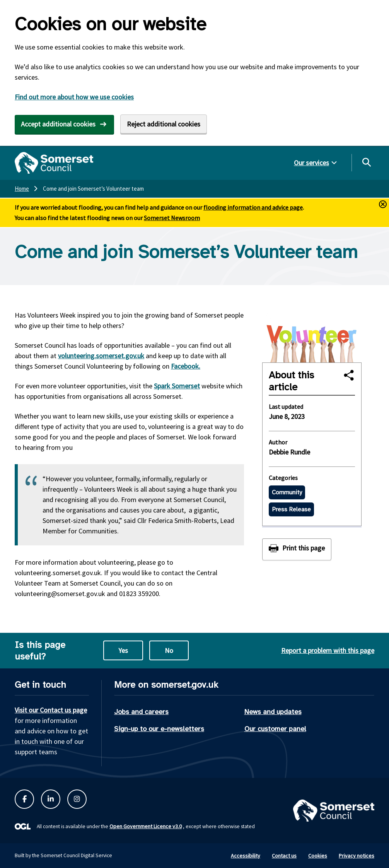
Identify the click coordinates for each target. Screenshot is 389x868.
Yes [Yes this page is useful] (123, 650)
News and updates (273, 712)
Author (278, 442)
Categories (283, 478)
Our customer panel (275, 729)
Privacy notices (357, 856)
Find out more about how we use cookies (74, 97)
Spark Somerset (177, 386)
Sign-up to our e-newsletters (159, 729)
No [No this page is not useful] (169, 650)
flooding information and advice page (253, 207)
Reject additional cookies (164, 124)
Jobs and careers (141, 712)
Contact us (284, 856)
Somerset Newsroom (172, 218)
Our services (311, 163)
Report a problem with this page (328, 650)
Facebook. (186, 366)
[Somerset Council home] (54, 163)
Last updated (286, 407)
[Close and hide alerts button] (383, 204)
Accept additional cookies (58, 124)
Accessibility (246, 856)
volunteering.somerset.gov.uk (101, 356)
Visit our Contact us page (51, 710)
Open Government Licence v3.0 (146, 826)
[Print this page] (297, 549)
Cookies (318, 856)
